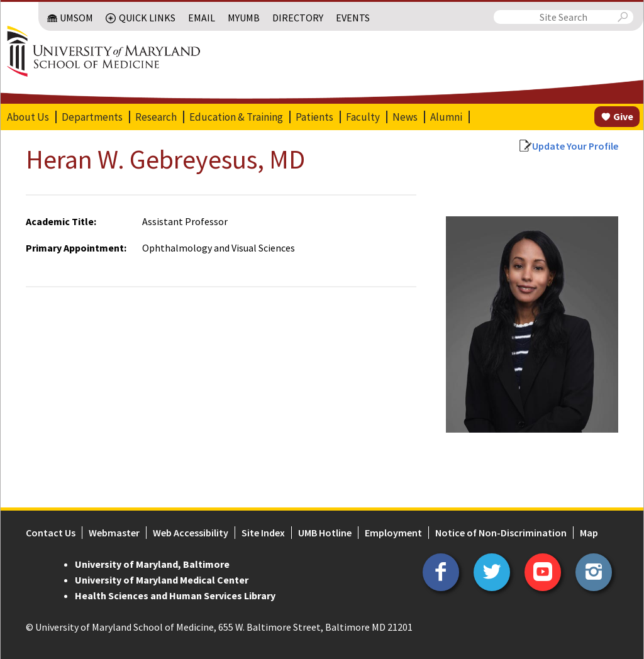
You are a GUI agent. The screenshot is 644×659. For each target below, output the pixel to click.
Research (155, 117)
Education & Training (236, 117)
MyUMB (244, 18)
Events (353, 18)
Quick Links (148, 18)
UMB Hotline (324, 533)
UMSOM (77, 18)
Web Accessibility (190, 533)
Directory (298, 18)
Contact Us (50, 533)
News (404, 117)
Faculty (362, 117)
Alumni (446, 117)
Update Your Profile (576, 146)
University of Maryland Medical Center (161, 580)
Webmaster (114, 533)
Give (624, 116)
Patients (314, 117)
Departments (92, 117)
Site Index (263, 533)
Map (588, 533)
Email (202, 18)
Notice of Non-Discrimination (500, 533)
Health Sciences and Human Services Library (175, 595)
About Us (27, 117)
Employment (393, 533)
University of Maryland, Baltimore (152, 564)
